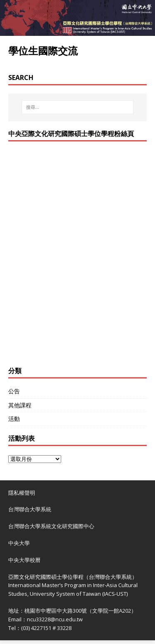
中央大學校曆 (24, 560)
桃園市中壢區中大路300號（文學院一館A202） (80, 611)
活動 (14, 419)
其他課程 (20, 405)
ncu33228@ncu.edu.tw (55, 619)
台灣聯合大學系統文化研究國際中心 (51, 526)
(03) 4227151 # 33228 (46, 628)
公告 (14, 391)
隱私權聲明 (22, 493)
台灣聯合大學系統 (30, 509)
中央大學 (19, 543)
